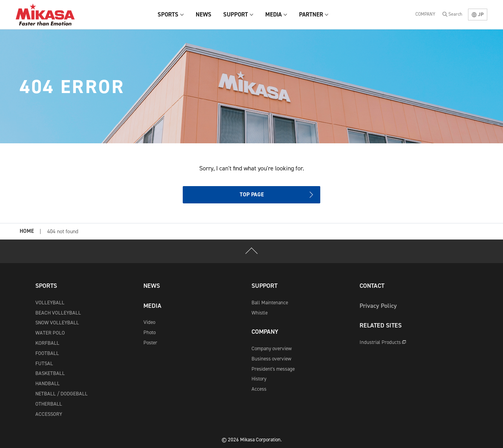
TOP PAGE (252, 195)
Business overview (271, 359)
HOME (27, 231)
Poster (150, 343)
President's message (273, 369)
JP (478, 14)
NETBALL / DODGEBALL (61, 394)
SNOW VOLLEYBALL (57, 323)
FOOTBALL (47, 353)
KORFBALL (47, 343)
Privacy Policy (378, 306)
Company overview (272, 348)
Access (259, 389)
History (259, 379)
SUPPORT (264, 286)
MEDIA (152, 306)
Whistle (260, 313)
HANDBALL (48, 383)
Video (149, 322)
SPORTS (46, 286)
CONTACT (372, 286)
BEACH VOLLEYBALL (58, 313)
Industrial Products (383, 342)
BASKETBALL (50, 373)
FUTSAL (44, 363)
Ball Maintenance (270, 303)
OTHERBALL (49, 404)
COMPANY (425, 14)
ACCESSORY (49, 414)
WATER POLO (50, 333)
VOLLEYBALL (50, 303)
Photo (150, 332)
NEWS (152, 286)
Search (455, 14)
